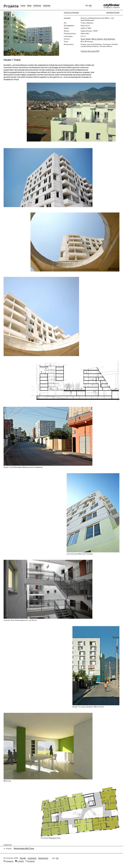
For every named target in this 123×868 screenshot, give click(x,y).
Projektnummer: (70, 34)
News (29, 6)
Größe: (67, 28)
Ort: (65, 23)
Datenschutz (43, 858)
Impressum (32, 858)
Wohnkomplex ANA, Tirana (24, 848)
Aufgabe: (67, 18)
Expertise (47, 6)
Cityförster (37, 6)
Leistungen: (68, 36)
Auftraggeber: (69, 26)
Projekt (9, 849)
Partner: (67, 39)
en (90, 6)
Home (23, 6)
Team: (66, 42)
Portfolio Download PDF (90, 51)
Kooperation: (69, 44)
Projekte (11, 6)
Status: (67, 31)
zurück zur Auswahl (71, 12)
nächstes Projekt (113, 12)
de (87, 6)
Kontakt (23, 858)
